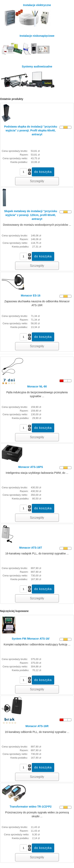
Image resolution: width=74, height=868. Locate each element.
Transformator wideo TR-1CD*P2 (31, 807)
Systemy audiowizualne (28, 76)
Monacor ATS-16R (37, 726)
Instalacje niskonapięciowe (28, 46)
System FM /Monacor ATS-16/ (31, 639)
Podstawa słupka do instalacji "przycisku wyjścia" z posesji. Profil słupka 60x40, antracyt (31, 130)
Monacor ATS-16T (31, 548)
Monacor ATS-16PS (31, 467)
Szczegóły (37, 181)
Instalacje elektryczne (27, 15)
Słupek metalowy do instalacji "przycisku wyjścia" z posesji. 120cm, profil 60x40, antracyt (31, 215)
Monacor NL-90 (37, 386)
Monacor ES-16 (31, 295)
